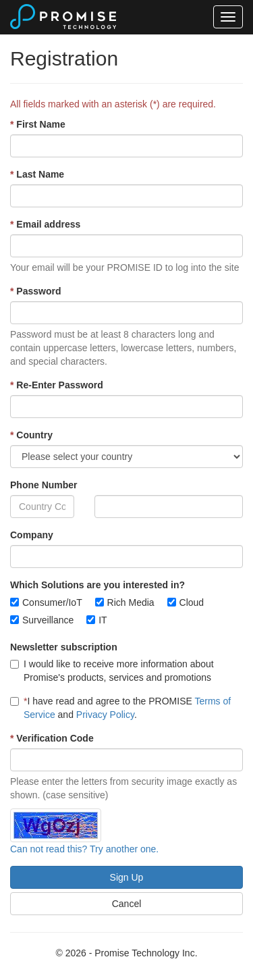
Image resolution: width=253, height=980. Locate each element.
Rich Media (131, 602)
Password (35, 291)
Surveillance (48, 620)
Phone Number (44, 485)
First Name (38, 124)
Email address (45, 224)
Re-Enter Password (57, 385)
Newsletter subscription (64, 647)
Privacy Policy (105, 715)
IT (103, 620)
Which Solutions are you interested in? (97, 585)
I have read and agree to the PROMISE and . (120, 708)
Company (32, 535)
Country (31, 435)
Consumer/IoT (52, 602)
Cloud (192, 602)
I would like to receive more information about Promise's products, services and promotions (112, 671)
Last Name (37, 174)
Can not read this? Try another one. (84, 849)
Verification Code (52, 738)
